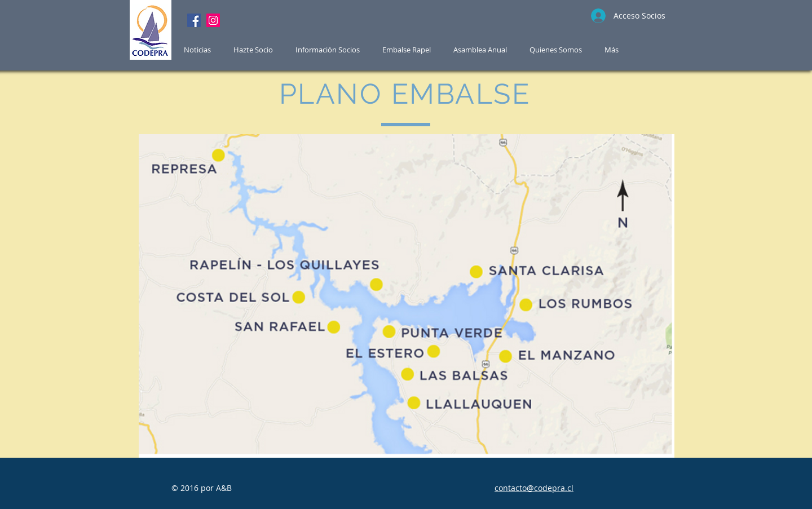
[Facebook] (194, 20)
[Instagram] (213, 20)
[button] (407, 50)
